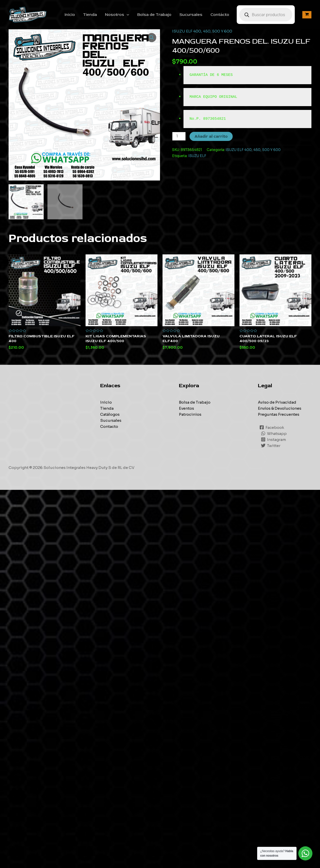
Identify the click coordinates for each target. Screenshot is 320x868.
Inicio (70, 15)
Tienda (90, 15)
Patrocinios (190, 414)
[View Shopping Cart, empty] (307, 15)
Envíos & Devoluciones (280, 408)
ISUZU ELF (197, 156)
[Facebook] (272, 427)
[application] (127, 15)
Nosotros (117, 15)
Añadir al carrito (211, 136)
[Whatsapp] (274, 433)
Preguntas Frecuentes (279, 414)
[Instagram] (273, 439)
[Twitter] (271, 445)
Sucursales (191, 15)
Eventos (186, 408)
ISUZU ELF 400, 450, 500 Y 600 (202, 31)
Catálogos (110, 414)
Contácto (220, 15)
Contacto (109, 426)
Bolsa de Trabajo (154, 15)
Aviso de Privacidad (277, 402)
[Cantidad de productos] (179, 136)
